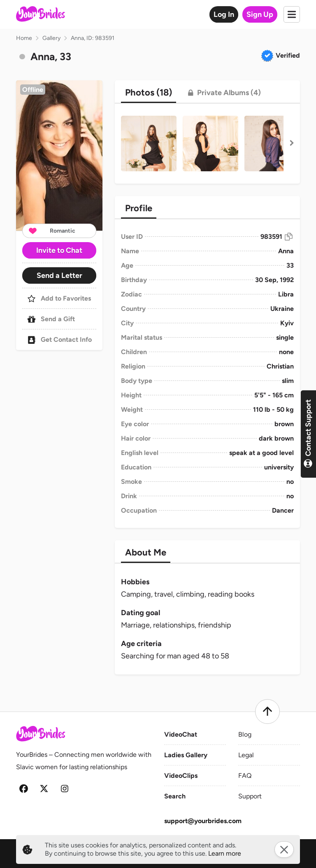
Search (175, 796)
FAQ (245, 776)
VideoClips (181, 776)
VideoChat (181, 734)
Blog (245, 734)
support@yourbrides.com (203, 821)
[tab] (149, 93)
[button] (59, 155)
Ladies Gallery (186, 755)
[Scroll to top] (267, 712)
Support (250, 796)
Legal (246, 755)
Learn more (225, 853)
